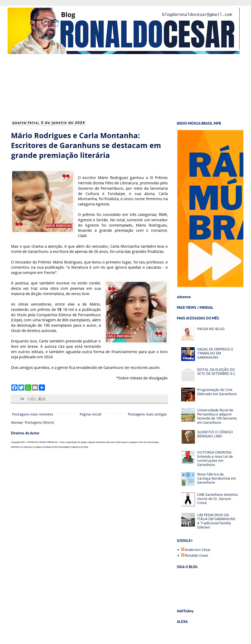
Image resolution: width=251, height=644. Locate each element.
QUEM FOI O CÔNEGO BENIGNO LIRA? (215, 434)
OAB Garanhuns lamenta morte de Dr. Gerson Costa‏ (217, 499)
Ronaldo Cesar (197, 556)
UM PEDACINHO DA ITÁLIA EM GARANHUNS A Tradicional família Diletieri (216, 521)
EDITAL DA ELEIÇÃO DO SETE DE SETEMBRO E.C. (217, 372)
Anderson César (198, 550)
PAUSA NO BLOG (211, 329)
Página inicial (90, 414)
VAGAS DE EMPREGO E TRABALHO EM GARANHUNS (215, 353)
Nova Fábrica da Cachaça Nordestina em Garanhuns (217, 478)
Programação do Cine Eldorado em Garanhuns (217, 392)
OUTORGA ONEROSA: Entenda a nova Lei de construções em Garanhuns (215, 458)
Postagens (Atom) (39, 422)
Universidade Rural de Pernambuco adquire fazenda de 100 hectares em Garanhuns (217, 416)
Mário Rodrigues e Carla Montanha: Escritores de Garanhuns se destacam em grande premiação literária (86, 145)
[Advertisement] (80, 86)
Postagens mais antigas (147, 414)
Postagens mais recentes (33, 414)
